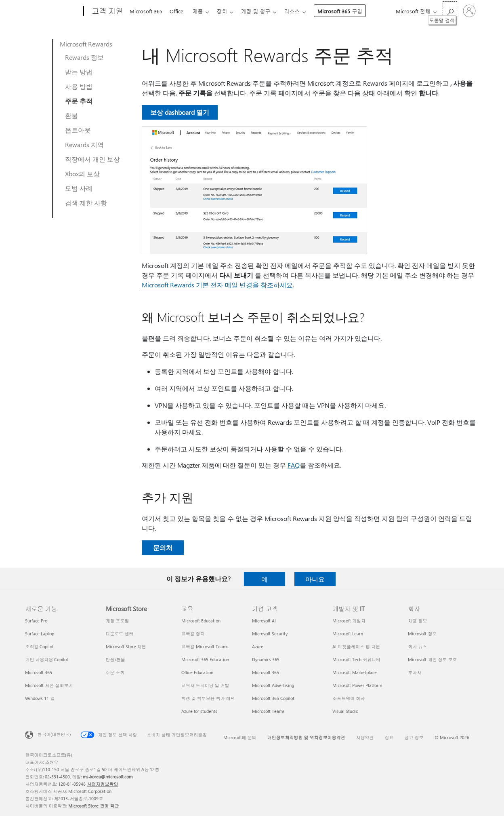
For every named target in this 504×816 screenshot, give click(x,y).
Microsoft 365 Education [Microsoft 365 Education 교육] (205, 659)
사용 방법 (79, 86)
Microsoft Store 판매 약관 (93, 806)
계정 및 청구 (262, 11)
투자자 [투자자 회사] (415, 672)
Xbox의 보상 (82, 174)
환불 (71, 115)
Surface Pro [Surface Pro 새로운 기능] (36, 621)
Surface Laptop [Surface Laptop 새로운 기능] (40, 634)
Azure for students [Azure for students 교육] (199, 711)
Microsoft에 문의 (240, 737)
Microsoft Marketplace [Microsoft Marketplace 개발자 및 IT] (355, 672)
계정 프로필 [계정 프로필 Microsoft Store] (118, 621)
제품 (201, 11)
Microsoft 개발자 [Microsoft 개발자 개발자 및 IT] (349, 621)
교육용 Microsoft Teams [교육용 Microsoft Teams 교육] (205, 646)
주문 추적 (79, 101)
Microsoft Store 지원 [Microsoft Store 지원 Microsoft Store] (126, 646)
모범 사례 (79, 188)
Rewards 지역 (84, 144)
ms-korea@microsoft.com (108, 777)
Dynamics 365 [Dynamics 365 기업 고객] (266, 659)
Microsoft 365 (146, 11)
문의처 (163, 547)
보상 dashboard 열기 (180, 112)
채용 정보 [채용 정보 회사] (417, 621)
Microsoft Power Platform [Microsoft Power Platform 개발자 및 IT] (357, 685)
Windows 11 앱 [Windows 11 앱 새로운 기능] (40, 698)
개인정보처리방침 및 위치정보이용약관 (306, 737)
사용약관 (365, 737)
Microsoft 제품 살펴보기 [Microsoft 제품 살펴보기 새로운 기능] (49, 685)
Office (178, 11)
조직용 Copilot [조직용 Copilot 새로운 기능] (39, 646)
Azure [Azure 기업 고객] (258, 646)
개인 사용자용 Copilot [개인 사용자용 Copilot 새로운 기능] (47, 659)
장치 (227, 11)
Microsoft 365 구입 (348, 11)
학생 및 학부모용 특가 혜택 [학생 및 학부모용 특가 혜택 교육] (208, 698)
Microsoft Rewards (86, 44)
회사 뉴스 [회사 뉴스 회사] (417, 646)
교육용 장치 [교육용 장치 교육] (193, 634)
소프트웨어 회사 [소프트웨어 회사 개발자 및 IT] (349, 698)
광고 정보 (414, 737)
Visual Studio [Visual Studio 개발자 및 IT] (345, 711)
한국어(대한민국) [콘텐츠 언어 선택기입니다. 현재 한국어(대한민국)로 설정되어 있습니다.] (54, 734)
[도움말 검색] (450, 10)
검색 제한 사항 (86, 203)
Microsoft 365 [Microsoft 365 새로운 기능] (39, 672)
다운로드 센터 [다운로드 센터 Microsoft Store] (120, 634)
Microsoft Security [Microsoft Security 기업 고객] (270, 634)
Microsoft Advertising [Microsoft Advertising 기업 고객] (273, 685)
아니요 (315, 579)
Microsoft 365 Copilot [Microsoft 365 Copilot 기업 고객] (273, 698)
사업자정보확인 (102, 784)
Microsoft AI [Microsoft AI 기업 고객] (264, 621)
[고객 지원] (106, 11)
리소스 (300, 11)
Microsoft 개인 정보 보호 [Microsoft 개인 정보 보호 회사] (432, 659)
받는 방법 (79, 72)
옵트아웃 (78, 130)
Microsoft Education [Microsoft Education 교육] (201, 621)
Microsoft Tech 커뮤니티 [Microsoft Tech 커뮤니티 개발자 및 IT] (356, 659)
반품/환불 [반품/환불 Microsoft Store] (115, 659)
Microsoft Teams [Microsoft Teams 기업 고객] (268, 711)
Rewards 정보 (84, 57)
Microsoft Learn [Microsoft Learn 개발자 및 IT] (348, 634)
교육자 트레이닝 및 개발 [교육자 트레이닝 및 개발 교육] (205, 685)
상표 (389, 737)
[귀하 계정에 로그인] (469, 11)
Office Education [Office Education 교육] (197, 672)
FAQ (294, 465)
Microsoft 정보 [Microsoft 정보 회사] (422, 634)
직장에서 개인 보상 (92, 159)
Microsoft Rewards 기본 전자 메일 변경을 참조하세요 (217, 285)
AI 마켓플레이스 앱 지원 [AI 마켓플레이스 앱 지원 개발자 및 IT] (356, 646)
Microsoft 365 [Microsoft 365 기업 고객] (266, 672)
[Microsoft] (53, 11)
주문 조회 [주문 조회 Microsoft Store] (115, 672)
